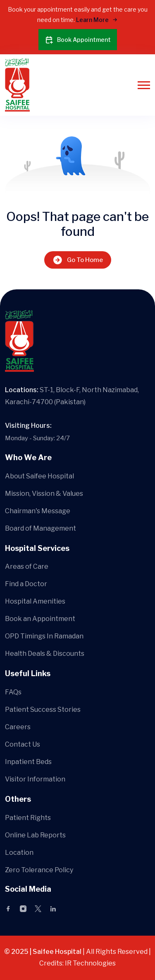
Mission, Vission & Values (44, 494)
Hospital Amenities (35, 601)
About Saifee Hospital (39, 476)
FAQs (13, 692)
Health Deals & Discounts (45, 654)
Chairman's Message (38, 511)
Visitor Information (35, 779)
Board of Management (41, 528)
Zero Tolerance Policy (39, 870)
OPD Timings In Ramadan (44, 636)
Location (19, 853)
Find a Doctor (26, 584)
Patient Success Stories (43, 710)
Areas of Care (27, 566)
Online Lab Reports (35, 835)
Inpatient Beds (28, 762)
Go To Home (78, 260)
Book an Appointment (40, 619)
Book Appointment (78, 40)
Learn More (97, 20)
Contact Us (23, 744)
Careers (18, 727)
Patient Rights (28, 818)
